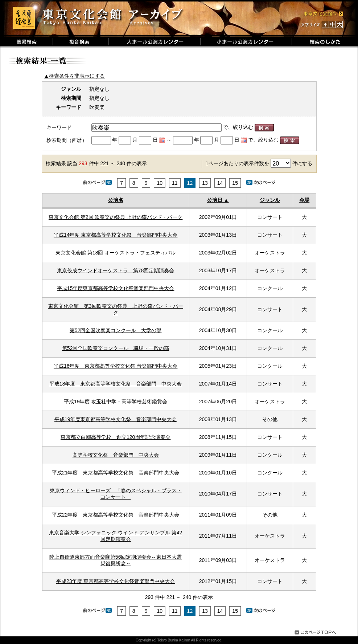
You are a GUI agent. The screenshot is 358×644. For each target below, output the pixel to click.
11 (175, 183)
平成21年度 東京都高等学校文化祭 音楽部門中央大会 (116, 473)
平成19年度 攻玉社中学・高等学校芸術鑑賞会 (116, 402)
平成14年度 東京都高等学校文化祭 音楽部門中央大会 (116, 235)
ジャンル (270, 200)
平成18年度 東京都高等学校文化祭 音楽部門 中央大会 (116, 384)
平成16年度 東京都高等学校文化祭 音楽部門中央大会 (116, 366)
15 (235, 183)
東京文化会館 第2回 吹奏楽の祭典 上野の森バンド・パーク (116, 217)
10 (160, 183)
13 (205, 183)
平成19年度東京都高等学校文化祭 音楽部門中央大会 (116, 419)
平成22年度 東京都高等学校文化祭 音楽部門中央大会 (116, 515)
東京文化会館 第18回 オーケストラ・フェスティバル (116, 253)
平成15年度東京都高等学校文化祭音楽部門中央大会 (116, 288)
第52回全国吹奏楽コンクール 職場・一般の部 (116, 348)
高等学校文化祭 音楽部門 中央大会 (116, 455)
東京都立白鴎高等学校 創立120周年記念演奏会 (116, 437)
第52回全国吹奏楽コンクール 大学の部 (116, 330)
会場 (304, 200)
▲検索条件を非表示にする (74, 76)
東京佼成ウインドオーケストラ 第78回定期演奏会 (116, 270)
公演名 (116, 200)
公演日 (215, 200)
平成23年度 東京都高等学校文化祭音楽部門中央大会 (116, 581)
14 (220, 183)
